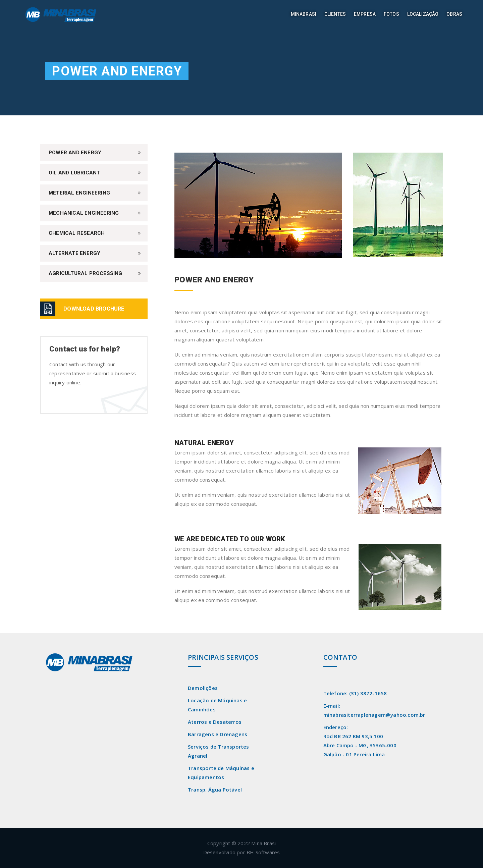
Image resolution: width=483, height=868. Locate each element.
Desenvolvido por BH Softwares (242, 852)
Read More (61, 687)
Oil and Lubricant (74, 173)
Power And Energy (75, 153)
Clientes (335, 14)
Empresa (365, 14)
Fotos (391, 14)
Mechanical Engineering (84, 213)
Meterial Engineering (79, 193)
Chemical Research (77, 233)
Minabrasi (304, 14)
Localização (423, 14)
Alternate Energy (74, 253)
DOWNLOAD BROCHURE (94, 309)
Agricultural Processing (86, 273)
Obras (454, 14)
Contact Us (69, 400)
